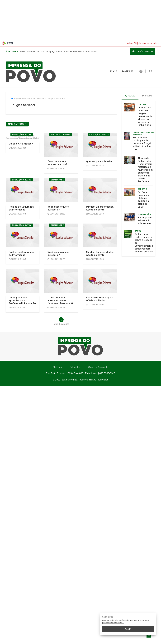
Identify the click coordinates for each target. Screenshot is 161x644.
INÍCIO (114, 72)
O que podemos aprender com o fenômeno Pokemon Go (22, 300)
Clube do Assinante (98, 367)
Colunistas (75, 367)
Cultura (142, 104)
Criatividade (57, 180)
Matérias (128, 72)
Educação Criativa (22, 135)
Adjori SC (132, 43)
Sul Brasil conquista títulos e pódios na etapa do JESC (143, 200)
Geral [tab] (130, 96)
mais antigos (17, 124)
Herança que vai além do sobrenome (145, 220)
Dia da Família (145, 214)
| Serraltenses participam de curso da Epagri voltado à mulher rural (47, 51)
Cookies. (108, 617)
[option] (47, 51)
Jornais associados (149, 43)
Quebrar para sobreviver (100, 161)
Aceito (128, 629)
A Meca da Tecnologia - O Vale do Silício (100, 299)
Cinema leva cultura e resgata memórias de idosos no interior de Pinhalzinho (145, 116)
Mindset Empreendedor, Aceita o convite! (100, 208)
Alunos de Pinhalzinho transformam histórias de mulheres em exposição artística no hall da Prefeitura (145, 170)
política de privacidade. (113, 623)
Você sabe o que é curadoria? (58, 208)
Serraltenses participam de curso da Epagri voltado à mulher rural (142, 143)
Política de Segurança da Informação (21, 208)
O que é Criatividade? (21, 144)
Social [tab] (147, 96)
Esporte (142, 189)
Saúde (138, 231)
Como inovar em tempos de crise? (57, 163)
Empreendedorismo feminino (143, 133)
